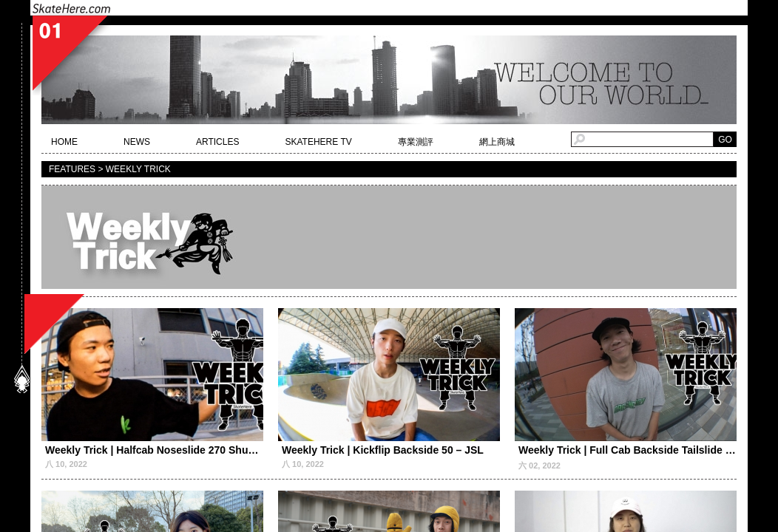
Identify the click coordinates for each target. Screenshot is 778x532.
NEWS (137, 142)
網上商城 (497, 142)
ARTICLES (217, 142)
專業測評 (416, 142)
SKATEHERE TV (318, 142)
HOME (64, 142)
